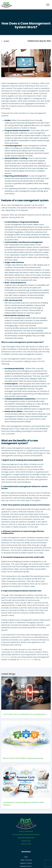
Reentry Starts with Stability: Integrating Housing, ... (24, 758)
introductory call (27, 660)
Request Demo (26, 866)
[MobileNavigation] (48, 5)
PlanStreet (6, 657)
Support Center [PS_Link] (26, 863)
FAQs (26, 857)
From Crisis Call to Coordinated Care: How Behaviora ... (25, 714)
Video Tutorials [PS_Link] (26, 860)
